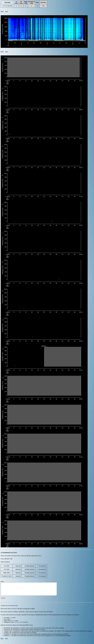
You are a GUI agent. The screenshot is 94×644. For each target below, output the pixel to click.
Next (6, 11)
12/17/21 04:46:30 (7, 6)
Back (2, 11)
